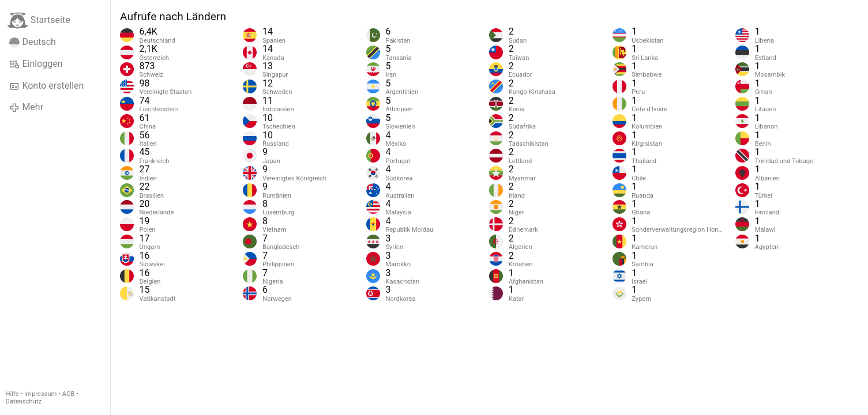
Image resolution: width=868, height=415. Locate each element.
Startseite (39, 20)
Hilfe (12, 394)
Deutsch (33, 42)
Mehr (26, 107)
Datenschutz (24, 401)
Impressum (40, 394)
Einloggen (36, 64)
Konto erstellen (46, 86)
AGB (69, 394)
